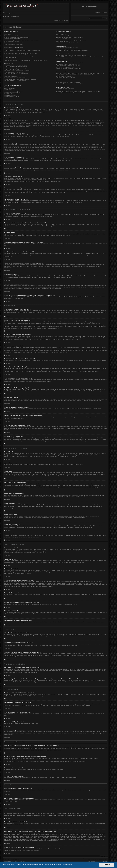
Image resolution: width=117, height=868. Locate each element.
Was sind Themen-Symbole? (10, 98)
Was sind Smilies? (8, 90)
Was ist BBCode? (7, 87)
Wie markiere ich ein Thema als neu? (12, 82)
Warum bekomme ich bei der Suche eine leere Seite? (68, 66)
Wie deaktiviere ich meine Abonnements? (65, 78)
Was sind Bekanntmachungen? (11, 94)
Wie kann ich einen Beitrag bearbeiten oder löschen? (15, 66)
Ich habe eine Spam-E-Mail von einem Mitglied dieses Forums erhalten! (72, 50)
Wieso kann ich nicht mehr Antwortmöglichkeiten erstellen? (17, 71)
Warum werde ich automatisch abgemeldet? (13, 43)
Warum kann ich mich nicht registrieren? (13, 36)
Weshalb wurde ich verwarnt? (10, 76)
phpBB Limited (90, 255)
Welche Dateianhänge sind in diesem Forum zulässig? (68, 82)
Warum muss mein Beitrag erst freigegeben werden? (15, 81)
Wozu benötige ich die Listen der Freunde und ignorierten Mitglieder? (72, 55)
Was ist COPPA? (7, 34)
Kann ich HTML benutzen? (10, 88)
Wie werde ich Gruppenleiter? (63, 39)
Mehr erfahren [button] (67, 865)
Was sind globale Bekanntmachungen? (12, 92)
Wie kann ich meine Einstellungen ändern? (13, 49)
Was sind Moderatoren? (62, 34)
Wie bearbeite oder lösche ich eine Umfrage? (14, 72)
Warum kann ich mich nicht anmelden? (12, 39)
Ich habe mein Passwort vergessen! (12, 41)
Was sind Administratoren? (62, 33)
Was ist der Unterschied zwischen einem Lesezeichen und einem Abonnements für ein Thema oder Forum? (80, 73)
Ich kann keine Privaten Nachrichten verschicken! (67, 48)
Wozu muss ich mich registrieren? (11, 33)
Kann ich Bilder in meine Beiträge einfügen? (13, 91)
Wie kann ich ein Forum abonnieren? (64, 76)
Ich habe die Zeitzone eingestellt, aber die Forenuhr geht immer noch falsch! (21, 53)
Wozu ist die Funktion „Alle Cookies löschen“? (14, 44)
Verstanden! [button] (107, 865)
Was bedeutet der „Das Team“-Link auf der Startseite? (68, 43)
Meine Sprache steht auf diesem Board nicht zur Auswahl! (16, 55)
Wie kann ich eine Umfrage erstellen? (12, 69)
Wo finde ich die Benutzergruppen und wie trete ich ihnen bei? (70, 37)
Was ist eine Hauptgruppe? (62, 41)
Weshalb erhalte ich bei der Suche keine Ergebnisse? (68, 64)
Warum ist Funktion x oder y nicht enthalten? (66, 90)
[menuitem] (104, 12)
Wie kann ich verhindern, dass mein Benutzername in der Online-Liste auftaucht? (22, 50)
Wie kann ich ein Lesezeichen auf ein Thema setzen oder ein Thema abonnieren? (74, 75)
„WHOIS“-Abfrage (10, 835)
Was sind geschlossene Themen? (11, 97)
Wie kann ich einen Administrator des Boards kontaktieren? (69, 93)
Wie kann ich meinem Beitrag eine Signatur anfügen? (15, 68)
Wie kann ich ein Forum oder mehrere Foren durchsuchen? (69, 63)
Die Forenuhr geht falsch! (9, 52)
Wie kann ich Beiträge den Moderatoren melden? (14, 78)
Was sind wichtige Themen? (10, 95)
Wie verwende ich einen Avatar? (11, 57)
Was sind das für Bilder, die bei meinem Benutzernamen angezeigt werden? (20, 56)
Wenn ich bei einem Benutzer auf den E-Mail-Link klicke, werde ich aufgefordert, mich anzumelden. (26, 60)
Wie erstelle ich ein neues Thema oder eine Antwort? (15, 65)
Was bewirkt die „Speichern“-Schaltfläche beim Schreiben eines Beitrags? (20, 79)
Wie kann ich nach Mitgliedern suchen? (65, 67)
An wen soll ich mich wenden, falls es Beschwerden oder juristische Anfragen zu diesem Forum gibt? (79, 91)
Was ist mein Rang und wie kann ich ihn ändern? (14, 59)
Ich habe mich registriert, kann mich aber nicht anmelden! (16, 37)
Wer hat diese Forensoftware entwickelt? (65, 89)
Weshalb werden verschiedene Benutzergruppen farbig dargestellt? (71, 40)
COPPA (84, 145)
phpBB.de (100, 255)
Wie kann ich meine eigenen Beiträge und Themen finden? (69, 68)
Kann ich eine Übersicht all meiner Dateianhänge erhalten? (69, 84)
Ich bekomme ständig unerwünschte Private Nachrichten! (69, 49)
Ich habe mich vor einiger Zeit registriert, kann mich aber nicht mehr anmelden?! (21, 40)
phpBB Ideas (73, 823)
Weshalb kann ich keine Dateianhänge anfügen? (14, 75)
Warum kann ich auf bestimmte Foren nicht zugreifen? (16, 74)
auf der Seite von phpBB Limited (47, 815)
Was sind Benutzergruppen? (63, 36)
